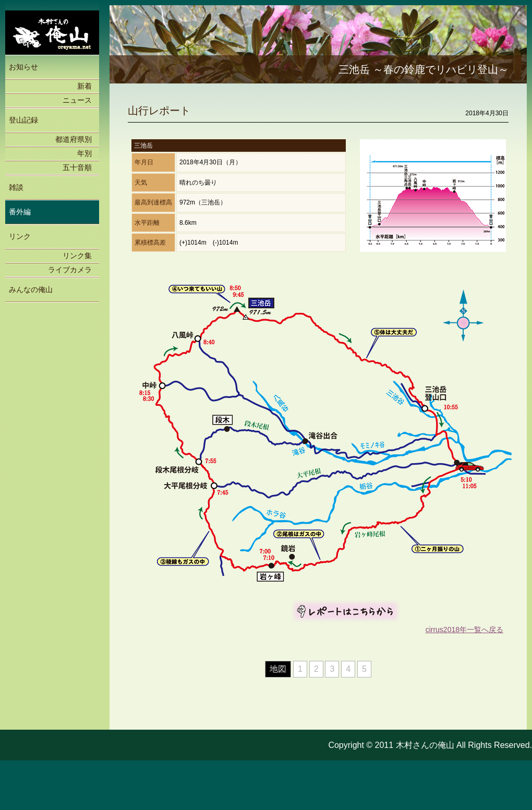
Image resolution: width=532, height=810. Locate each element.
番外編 (20, 212)
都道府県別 (74, 139)
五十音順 (77, 167)
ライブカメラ (70, 270)
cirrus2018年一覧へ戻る (464, 630)
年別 (84, 153)
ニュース (77, 100)
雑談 (16, 187)
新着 (84, 86)
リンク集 (77, 256)
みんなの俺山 (31, 289)
